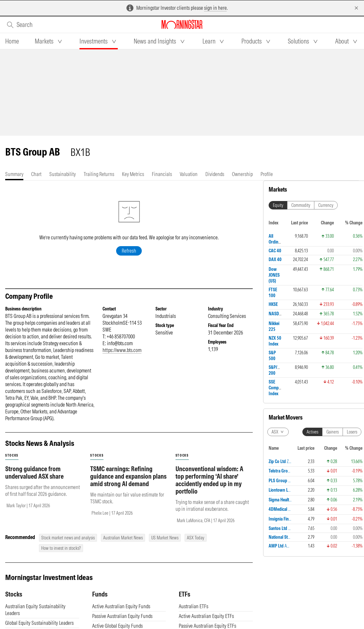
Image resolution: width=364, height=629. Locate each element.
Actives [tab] (312, 432)
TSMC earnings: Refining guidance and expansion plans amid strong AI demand (128, 476)
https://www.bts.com (122, 350)
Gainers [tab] (333, 432)
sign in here (215, 8)
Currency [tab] (326, 205)
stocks (12, 455)
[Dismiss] (356, 8)
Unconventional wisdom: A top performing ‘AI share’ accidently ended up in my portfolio (209, 480)
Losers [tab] (352, 432)
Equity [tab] (278, 205)
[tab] (12, 41)
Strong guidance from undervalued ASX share (34, 472)
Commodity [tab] (301, 205)
